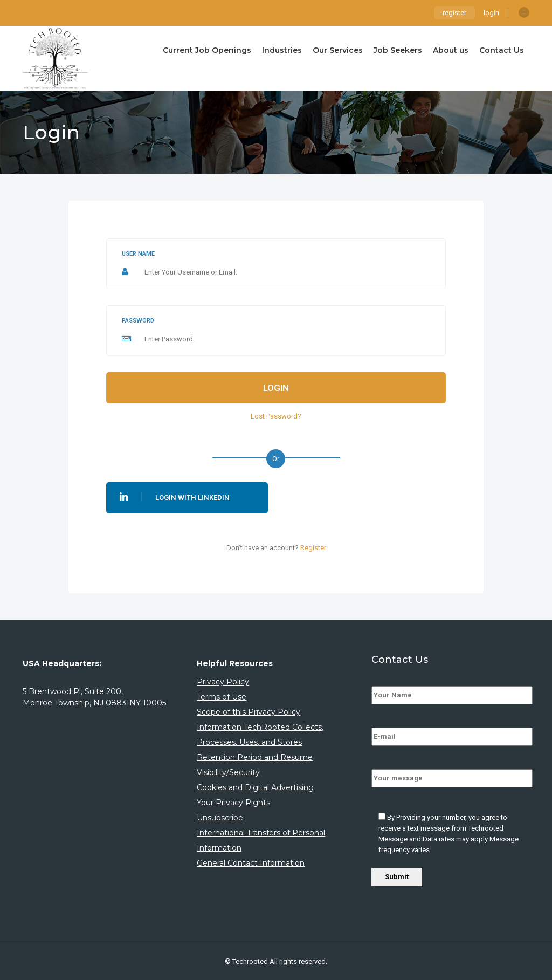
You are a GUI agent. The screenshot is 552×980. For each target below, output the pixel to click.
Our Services (338, 50)
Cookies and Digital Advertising (255, 787)
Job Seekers (398, 50)
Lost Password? (276, 416)
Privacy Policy (223, 682)
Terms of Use (222, 697)
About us (451, 50)
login (491, 13)
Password (138, 321)
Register (313, 548)
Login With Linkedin (175, 497)
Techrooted (251, 961)
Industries (282, 50)
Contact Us (502, 50)
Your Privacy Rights (233, 803)
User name (138, 254)
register (454, 13)
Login (276, 388)
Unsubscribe (220, 818)
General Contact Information (251, 863)
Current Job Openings (207, 50)
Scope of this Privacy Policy (249, 712)
